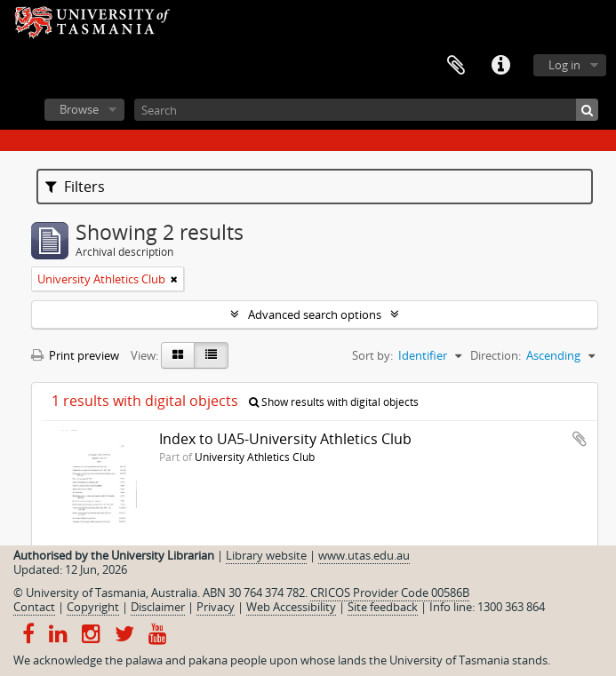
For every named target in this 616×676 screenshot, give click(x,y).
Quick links (500, 66)
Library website (266, 555)
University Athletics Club (255, 457)
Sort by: (372, 355)
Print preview (75, 355)
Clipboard (456, 66)
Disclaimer (158, 607)
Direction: (496, 355)
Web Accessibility (291, 607)
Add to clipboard (580, 439)
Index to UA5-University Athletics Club (285, 439)
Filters (75, 187)
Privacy (216, 607)
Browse (79, 109)
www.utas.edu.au (364, 555)
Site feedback (383, 607)
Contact (34, 607)
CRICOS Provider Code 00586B (390, 592)
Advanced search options (315, 314)
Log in (564, 65)
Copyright (93, 607)
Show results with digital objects (334, 402)
